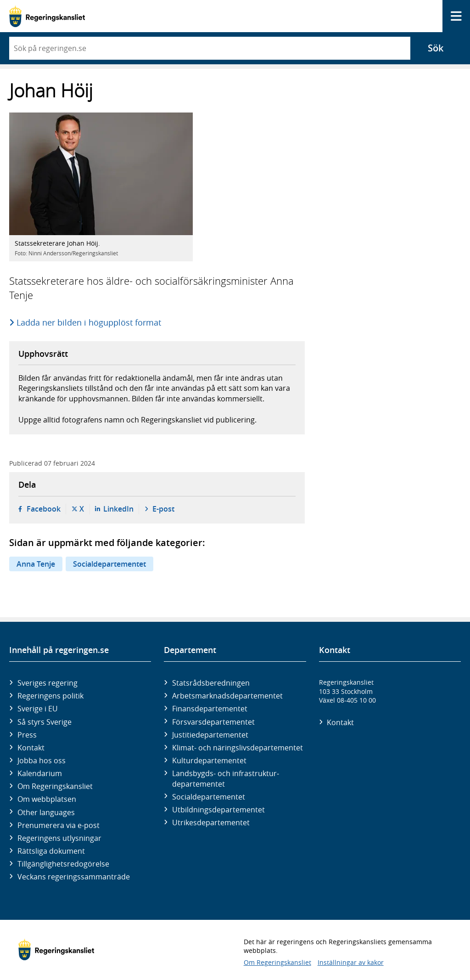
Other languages (46, 812)
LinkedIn (118, 509)
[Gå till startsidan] (47, 16)
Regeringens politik (50, 696)
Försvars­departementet (213, 722)
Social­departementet (209, 797)
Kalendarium (40, 773)
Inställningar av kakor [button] (351, 962)
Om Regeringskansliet (55, 786)
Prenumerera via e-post (59, 825)
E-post (163, 509)
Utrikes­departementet (211, 822)
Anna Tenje (36, 564)
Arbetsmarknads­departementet (227, 696)
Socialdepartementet (109, 564)
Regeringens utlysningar (59, 838)
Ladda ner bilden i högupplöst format (89, 322)
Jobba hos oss (42, 760)
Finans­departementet (210, 709)
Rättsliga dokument (51, 851)
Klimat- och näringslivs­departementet (238, 748)
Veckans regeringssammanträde (74, 877)
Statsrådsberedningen (211, 683)
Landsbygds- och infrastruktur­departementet (226, 778)
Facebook (44, 509)
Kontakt (31, 748)
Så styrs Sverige (45, 722)
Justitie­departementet (210, 735)
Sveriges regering (48, 683)
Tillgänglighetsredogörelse (63, 864)
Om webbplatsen (47, 799)
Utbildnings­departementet (218, 810)
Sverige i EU (38, 709)
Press (27, 735)
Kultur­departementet (209, 760)
